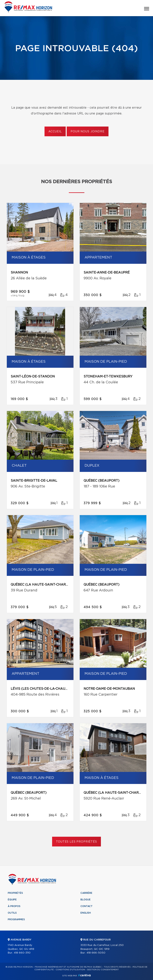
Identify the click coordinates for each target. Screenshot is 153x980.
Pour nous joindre (87, 132)
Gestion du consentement (103, 970)
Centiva (85, 975)
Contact (87, 906)
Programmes (16, 919)
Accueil (55, 132)
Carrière (86, 893)
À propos (14, 906)
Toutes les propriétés (76, 842)
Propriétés (15, 893)
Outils (12, 913)
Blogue (86, 900)
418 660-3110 (22, 953)
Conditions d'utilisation (70, 970)
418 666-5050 (96, 953)
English (86, 913)
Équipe (12, 900)
